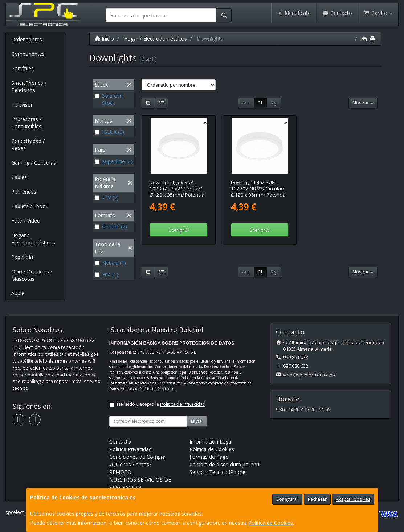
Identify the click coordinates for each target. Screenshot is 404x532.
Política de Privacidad (157, 389)
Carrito (378, 13)
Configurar (287, 499)
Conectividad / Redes (28, 145)
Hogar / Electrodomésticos (33, 239)
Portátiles (23, 68)
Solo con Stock (109, 99)
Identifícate (294, 13)
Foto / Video (26, 221)
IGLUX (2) (109, 132)
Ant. (246, 103)
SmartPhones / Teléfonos (29, 86)
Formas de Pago (209, 457)
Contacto (337, 13)
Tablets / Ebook (30, 206)
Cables (19, 177)
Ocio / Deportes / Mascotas (32, 275)
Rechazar (317, 499)
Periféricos (24, 192)
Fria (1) (107, 274)
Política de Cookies (271, 523)
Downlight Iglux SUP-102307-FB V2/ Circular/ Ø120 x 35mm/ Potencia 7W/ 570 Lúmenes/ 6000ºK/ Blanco (177, 195)
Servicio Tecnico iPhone (217, 472)
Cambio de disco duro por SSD (226, 464)
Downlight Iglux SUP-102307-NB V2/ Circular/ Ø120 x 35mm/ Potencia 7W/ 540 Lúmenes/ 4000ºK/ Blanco (258, 195)
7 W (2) (107, 197)
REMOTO (120, 472)
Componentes (28, 54)
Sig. (274, 103)
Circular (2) (111, 226)
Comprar (179, 230)
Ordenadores (27, 39)
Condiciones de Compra (137, 457)
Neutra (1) (110, 263)
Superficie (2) (114, 161)
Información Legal (211, 442)
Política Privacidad (130, 449)
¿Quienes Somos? (130, 464)
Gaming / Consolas (34, 163)
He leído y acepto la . (162, 404)
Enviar (197, 421)
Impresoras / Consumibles (26, 123)
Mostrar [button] (363, 103)
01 (260, 103)
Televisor (22, 105)
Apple (18, 293)
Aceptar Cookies (353, 499)
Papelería (22, 257)
